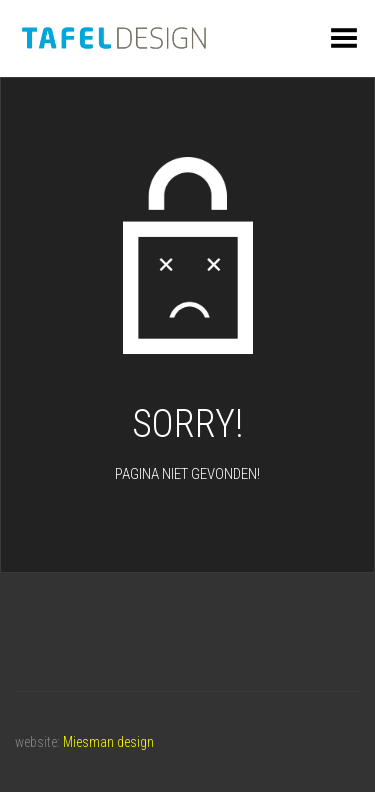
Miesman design (108, 742)
